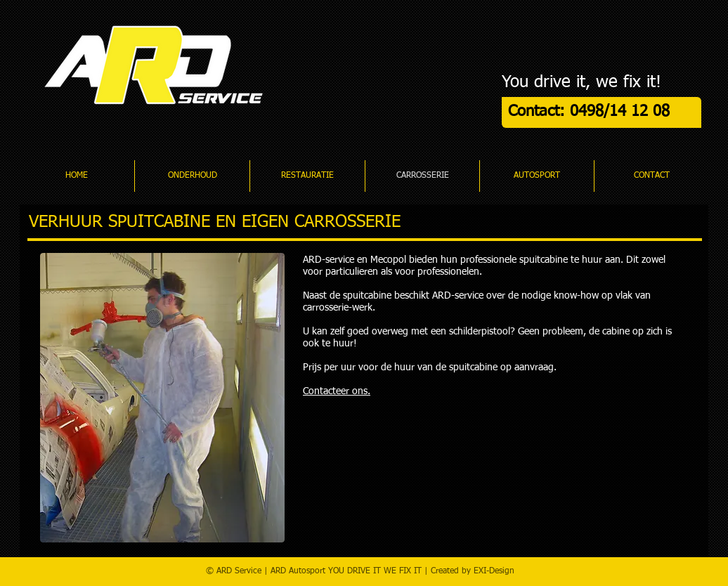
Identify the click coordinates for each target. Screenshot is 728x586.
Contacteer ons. (337, 391)
